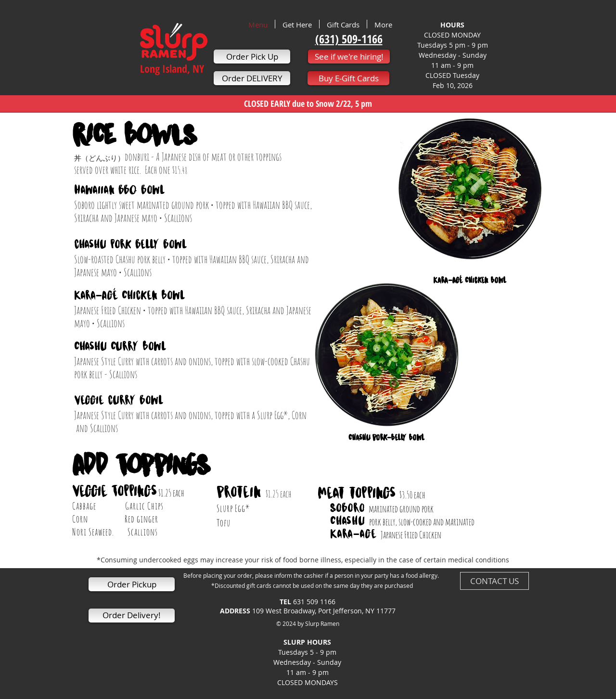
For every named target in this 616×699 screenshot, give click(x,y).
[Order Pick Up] (252, 57)
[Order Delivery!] (132, 616)
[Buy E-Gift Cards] (348, 78)
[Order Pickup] (132, 584)
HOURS (452, 25)
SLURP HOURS (307, 647)
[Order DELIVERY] (252, 78)
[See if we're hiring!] (349, 57)
